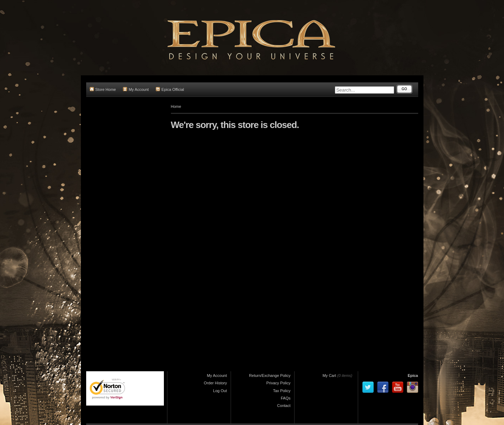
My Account (136, 89)
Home (176, 106)
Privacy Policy (278, 383)
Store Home (103, 89)
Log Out (220, 391)
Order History (215, 383)
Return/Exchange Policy (270, 375)
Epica (413, 375)
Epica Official (170, 89)
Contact (284, 406)
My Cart (329, 375)
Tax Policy (282, 391)
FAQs (286, 398)
